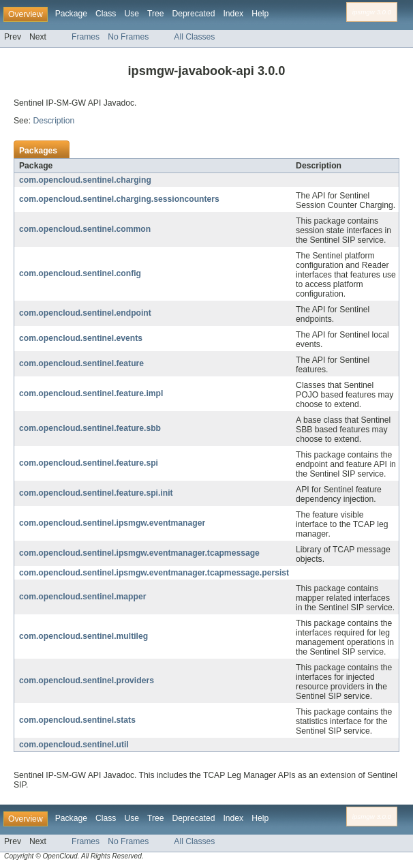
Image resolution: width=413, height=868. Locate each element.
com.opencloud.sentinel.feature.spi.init (96, 493)
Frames (86, 37)
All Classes (194, 37)
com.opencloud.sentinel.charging (85, 180)
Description (53, 121)
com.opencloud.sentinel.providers (87, 680)
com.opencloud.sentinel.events (81, 338)
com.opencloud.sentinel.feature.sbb (90, 428)
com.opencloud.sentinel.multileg (83, 636)
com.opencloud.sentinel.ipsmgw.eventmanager (112, 523)
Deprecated (194, 14)
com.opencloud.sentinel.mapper (82, 597)
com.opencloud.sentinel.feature (81, 363)
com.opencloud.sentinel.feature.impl (91, 393)
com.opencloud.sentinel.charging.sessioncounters (119, 199)
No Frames (128, 37)
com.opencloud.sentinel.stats (77, 720)
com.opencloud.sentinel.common (85, 229)
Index (233, 14)
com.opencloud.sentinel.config (80, 273)
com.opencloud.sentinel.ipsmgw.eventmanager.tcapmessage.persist (154, 573)
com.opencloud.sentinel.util (74, 745)
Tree (156, 14)
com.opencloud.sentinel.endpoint (85, 313)
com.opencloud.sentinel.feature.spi (89, 463)
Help (260, 14)
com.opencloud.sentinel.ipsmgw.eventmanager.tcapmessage (139, 553)
